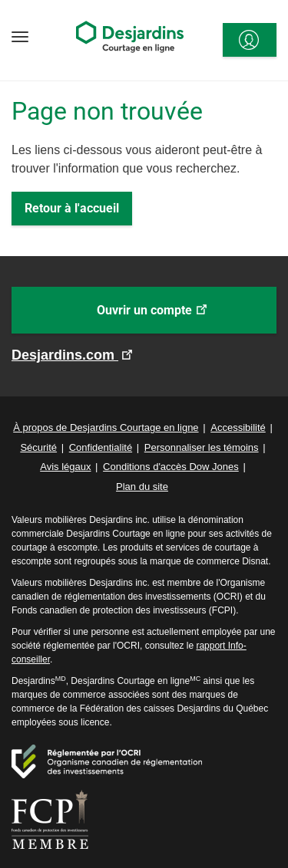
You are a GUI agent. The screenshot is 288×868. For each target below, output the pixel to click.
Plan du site (142, 487)
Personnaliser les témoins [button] (202, 447)
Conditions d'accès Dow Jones (171, 467)
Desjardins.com (65, 355)
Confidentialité (101, 447)
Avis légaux (65, 467)
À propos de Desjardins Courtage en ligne (106, 427)
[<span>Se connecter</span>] (250, 40)
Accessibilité (238, 427)
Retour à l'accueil (72, 208)
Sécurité (38, 447)
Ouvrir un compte (174, 317)
